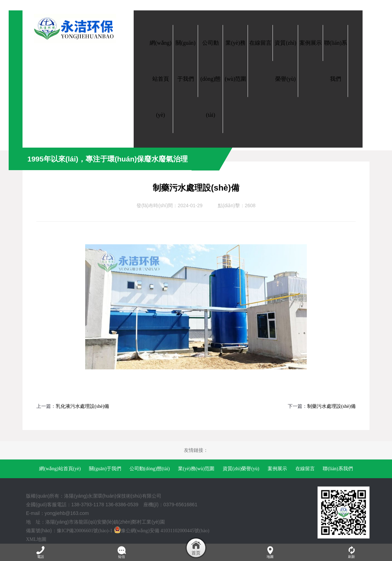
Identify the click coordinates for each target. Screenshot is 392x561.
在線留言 (305, 469)
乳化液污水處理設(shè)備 (82, 406)
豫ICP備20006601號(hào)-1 (85, 531)
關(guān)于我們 (105, 469)
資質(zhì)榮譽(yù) (241, 469)
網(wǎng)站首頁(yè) (60, 469)
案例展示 (277, 469)
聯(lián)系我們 (338, 469)
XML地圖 (36, 539)
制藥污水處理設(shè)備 (331, 406)
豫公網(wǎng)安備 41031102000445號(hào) (162, 531)
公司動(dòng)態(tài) (150, 469)
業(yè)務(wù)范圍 (196, 469)
